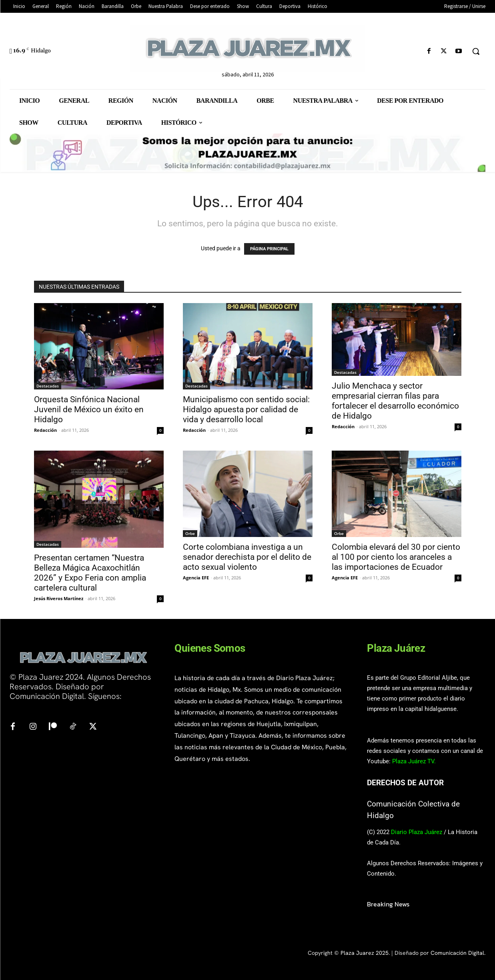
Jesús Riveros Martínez (59, 598)
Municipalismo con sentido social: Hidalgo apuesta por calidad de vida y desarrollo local (246, 409)
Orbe (190, 533)
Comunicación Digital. (458, 953)
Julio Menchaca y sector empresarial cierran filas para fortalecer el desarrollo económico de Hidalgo (395, 401)
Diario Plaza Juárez (417, 832)
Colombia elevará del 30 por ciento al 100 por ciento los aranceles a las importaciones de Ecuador (396, 557)
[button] (476, 51)
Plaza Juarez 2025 (365, 953)
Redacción (45, 430)
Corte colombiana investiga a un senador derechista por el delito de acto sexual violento (247, 557)
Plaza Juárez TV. (414, 761)
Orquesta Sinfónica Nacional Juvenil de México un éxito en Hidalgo (89, 409)
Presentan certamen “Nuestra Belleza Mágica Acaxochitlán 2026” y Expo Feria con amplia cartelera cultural (90, 573)
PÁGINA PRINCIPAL (269, 249)
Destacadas (48, 386)
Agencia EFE (196, 578)
